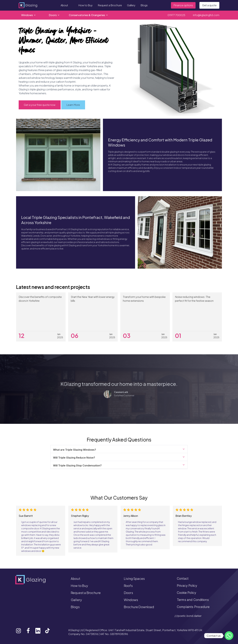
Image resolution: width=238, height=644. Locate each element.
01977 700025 (176, 15)
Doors (54, 15)
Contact (183, 579)
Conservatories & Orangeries (89, 15)
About (64, 5)
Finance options (183, 5)
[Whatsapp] (229, 636)
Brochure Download (139, 607)
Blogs (144, 5)
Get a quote (209, 5)
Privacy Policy (187, 586)
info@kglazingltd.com (206, 15)
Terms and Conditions (193, 600)
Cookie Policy (187, 593)
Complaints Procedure (193, 607)
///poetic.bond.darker (188, 616)
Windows (29, 15)
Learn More (73, 105)
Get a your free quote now (40, 105)
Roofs (128, 586)
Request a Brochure (110, 5)
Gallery (131, 5)
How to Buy (85, 5)
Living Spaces (134, 579)
